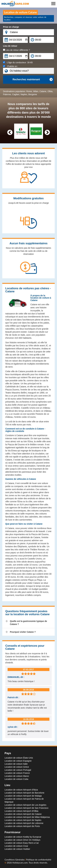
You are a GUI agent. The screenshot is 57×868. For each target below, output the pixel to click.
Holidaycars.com (20, 863)
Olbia (50, 91)
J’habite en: (10, 66)
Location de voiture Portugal (18, 770)
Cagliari (16, 94)
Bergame (33, 94)
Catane (43, 91)
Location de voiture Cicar (16, 846)
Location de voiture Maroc (17, 776)
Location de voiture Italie (16, 764)
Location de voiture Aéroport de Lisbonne (24, 823)
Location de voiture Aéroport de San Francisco (26, 808)
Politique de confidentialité (39, 860)
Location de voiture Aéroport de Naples (23, 820)
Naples (24, 94)
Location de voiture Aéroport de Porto (22, 826)
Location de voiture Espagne (18, 761)
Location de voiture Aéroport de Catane (23, 814)
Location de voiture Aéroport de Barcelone (24, 793)
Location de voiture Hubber (17, 849)
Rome (29, 91)
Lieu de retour (10, 46)
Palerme (7, 94)
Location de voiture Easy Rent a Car (22, 843)
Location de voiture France (17, 773)
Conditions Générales (15, 860)
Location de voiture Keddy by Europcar (23, 837)
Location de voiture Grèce (17, 767)
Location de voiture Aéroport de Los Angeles (25, 805)
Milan (36, 91)
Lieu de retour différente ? (16, 50)
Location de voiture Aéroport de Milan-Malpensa (27, 817)
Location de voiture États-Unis (19, 758)
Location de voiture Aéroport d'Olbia (21, 811)
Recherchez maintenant (33, 80)
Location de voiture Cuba (16, 779)
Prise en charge (11, 27)
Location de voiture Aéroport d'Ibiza (21, 790)
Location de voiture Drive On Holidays (22, 840)
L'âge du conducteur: (18, 62)
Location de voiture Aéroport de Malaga (23, 796)
